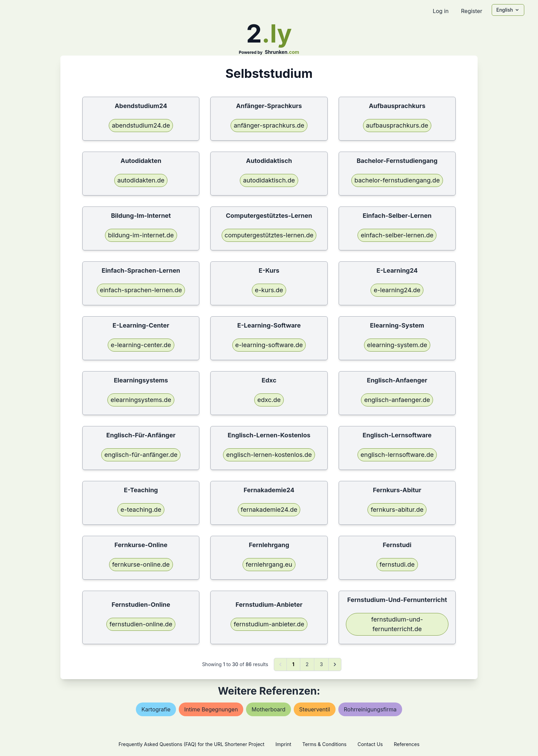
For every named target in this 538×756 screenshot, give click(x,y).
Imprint (283, 744)
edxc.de (269, 400)
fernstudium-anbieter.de (269, 624)
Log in (441, 11)
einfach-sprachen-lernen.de (141, 290)
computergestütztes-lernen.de (269, 235)
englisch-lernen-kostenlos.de (269, 455)
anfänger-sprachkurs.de (269, 125)
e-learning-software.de (269, 345)
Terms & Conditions (324, 744)
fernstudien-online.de (141, 624)
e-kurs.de (269, 290)
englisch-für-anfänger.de (141, 455)
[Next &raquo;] (335, 664)
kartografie (156, 709)
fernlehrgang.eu (269, 564)
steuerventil (315, 709)
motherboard (268, 709)
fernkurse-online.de (141, 564)
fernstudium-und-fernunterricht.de (397, 624)
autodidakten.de (141, 180)
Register (471, 11)
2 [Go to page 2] (307, 664)
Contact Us (370, 744)
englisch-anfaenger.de (397, 400)
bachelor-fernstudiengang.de (397, 180)
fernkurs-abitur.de (397, 510)
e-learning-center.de (141, 345)
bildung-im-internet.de (141, 235)
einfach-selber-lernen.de (397, 235)
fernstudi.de (397, 564)
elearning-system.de (397, 345)
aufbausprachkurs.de (397, 125)
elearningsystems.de (141, 400)
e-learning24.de (397, 290)
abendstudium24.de (141, 125)
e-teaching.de (141, 510)
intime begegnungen (211, 709)
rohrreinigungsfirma (370, 709)
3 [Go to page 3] (321, 664)
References (407, 744)
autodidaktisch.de (269, 180)
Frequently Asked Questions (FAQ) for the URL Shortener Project (191, 744)
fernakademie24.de (269, 510)
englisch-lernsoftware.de (397, 455)
